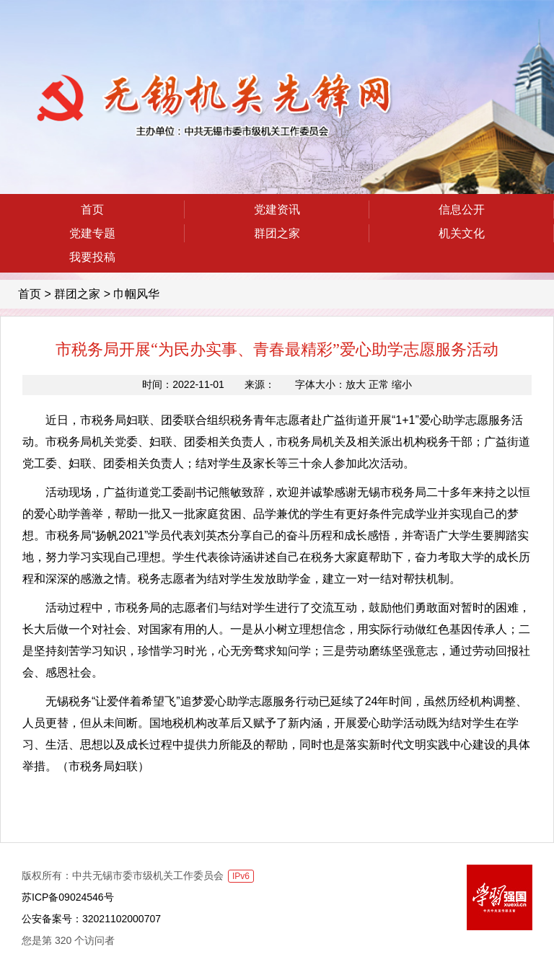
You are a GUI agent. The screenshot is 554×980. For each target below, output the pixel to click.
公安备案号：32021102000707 (91, 919)
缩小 (402, 384)
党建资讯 (277, 209)
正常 (379, 384)
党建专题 (92, 233)
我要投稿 (92, 257)
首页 (92, 209)
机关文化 (462, 233)
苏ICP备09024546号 (68, 897)
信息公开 (462, 209)
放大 (356, 384)
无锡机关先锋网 (210, 105)
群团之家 (277, 233)
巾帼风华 (136, 294)
